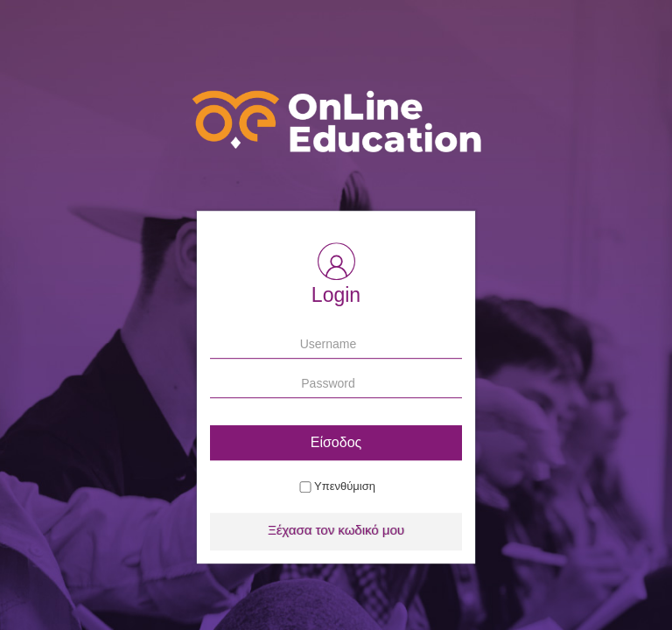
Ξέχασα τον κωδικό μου (336, 530)
